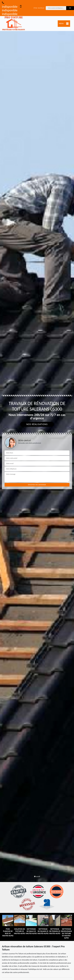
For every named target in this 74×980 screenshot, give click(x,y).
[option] (37, 490)
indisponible (10, 5)
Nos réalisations (37, 424)
